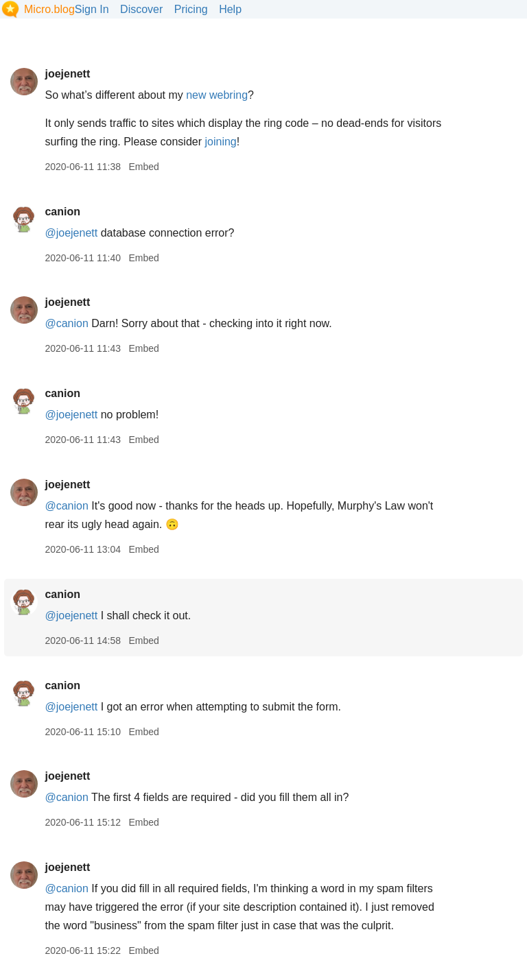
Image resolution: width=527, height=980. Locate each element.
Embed (143, 167)
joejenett (67, 74)
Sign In (92, 9)
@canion (66, 323)
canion (62, 212)
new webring (217, 95)
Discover (141, 9)
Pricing (191, 9)
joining (220, 142)
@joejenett (71, 233)
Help (230, 9)
